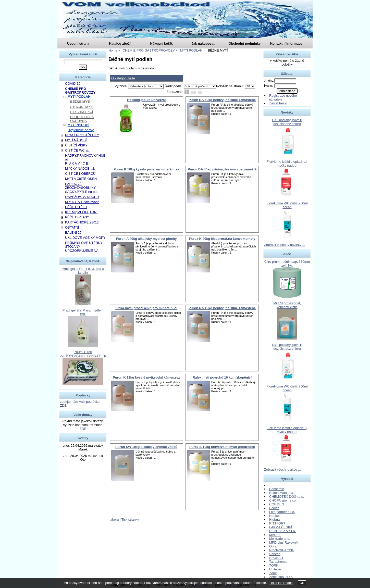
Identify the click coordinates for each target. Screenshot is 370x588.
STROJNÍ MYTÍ (82, 107)
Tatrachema (278, 562)
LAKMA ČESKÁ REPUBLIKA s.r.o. (282, 529)
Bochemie (277, 489)
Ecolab (274, 508)
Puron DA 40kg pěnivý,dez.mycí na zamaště (222, 169)
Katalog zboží (120, 43)
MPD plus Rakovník (284, 542)
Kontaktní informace (286, 43)
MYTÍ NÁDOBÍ (78, 125)
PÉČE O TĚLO (76, 207)
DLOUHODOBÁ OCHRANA (82, 119)
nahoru (114, 520)
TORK (274, 565)
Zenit (273, 573)
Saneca (275, 554)
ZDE (83, 429)
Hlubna (274, 520)
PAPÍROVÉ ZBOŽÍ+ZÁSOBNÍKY (80, 186)
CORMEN (277, 504)
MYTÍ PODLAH (79, 97)
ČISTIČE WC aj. (77, 150)
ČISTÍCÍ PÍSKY (76, 145)
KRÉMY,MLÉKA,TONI (81, 212)
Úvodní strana (78, 43)
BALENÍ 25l (74, 233)
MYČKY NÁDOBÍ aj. (80, 168)
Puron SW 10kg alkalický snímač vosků (146, 447)
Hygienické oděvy (81, 130)
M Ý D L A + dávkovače (82, 202)
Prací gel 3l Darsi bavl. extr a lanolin (83, 271)
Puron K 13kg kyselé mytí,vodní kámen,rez (146, 377)
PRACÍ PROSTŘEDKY (82, 135)
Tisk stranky (130, 520)
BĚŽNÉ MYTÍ (80, 102)
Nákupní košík (161, 43)
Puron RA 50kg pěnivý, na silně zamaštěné (222, 100)
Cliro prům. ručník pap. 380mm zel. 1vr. (287, 264)
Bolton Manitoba (281, 493)
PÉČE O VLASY (77, 217)
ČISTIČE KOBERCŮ (80, 174)
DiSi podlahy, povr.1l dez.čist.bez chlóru (287, 122)
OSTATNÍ (72, 227)
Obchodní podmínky (245, 43)
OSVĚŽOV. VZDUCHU (82, 197)
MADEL (275, 535)
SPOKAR (276, 558)
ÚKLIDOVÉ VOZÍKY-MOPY (85, 238)
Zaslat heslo (278, 103)
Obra (273, 546)
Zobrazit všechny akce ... (282, 470)
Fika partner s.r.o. (282, 512)
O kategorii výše (123, 78)
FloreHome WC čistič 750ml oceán (287, 205)
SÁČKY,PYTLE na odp (82, 192)
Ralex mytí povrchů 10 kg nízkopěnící (222, 377)
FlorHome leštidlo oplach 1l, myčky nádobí (287, 164)
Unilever (275, 569)
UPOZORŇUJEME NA (82, 251)
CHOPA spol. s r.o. (283, 500)
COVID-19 (73, 84)
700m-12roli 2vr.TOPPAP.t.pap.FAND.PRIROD (85, 354)
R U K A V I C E (77, 163)
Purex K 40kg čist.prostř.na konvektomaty (222, 239)
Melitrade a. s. (280, 539)
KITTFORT (277, 523)
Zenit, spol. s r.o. (281, 577)
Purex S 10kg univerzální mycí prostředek (222, 447)
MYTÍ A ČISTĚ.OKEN (81, 179)
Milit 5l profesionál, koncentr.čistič (287, 305)
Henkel (274, 516)
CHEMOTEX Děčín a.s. (287, 497)
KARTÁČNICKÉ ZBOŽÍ (82, 222)
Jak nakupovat (203, 43)
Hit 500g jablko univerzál (146, 100)
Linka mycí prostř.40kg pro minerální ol (146, 308)
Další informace (281, 583)
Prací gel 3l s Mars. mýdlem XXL (83, 312)
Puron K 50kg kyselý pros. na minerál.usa (146, 169)
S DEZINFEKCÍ (82, 112)
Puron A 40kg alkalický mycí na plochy (146, 239)
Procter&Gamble (281, 550)
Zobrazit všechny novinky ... (285, 245)
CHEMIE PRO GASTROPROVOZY (80, 91)
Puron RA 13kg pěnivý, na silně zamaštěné (222, 308)
